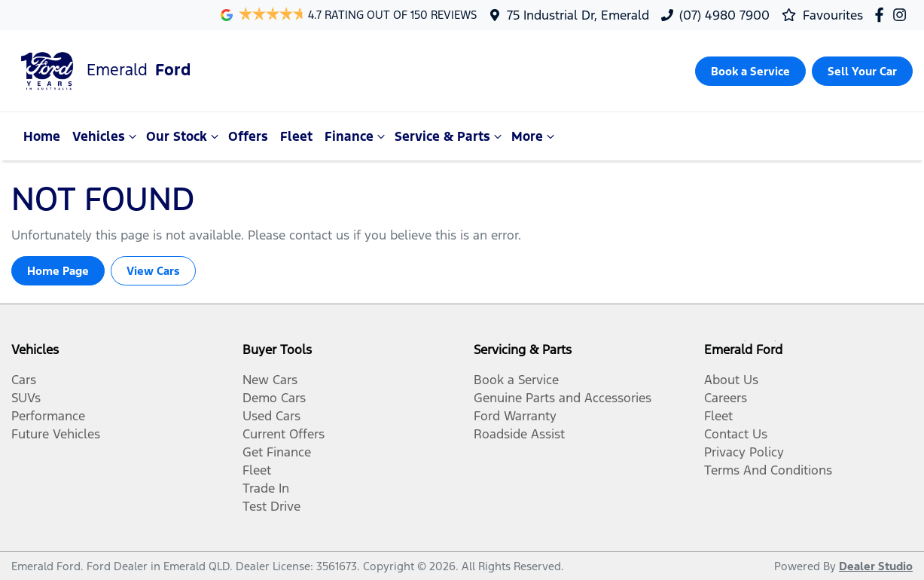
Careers (726, 398)
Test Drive (271, 506)
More (535, 136)
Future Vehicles (56, 434)
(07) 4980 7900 (724, 15)
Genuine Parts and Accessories (563, 398)
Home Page (58, 271)
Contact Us (736, 434)
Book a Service (516, 380)
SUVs (26, 398)
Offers (248, 136)
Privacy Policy (744, 452)
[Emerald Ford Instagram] (903, 15)
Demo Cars (274, 398)
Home (42, 136)
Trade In (266, 488)
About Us (731, 380)
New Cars (270, 380)
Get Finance (277, 452)
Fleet (296, 136)
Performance (48, 416)
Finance (357, 136)
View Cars (153, 271)
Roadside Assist (519, 434)
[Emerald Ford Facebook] (882, 15)
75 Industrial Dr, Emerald (578, 15)
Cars (24, 380)
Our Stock (184, 136)
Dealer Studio (876, 566)
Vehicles (106, 136)
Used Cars (271, 416)
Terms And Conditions (768, 470)
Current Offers (284, 434)
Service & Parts (450, 136)
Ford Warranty (515, 416)
